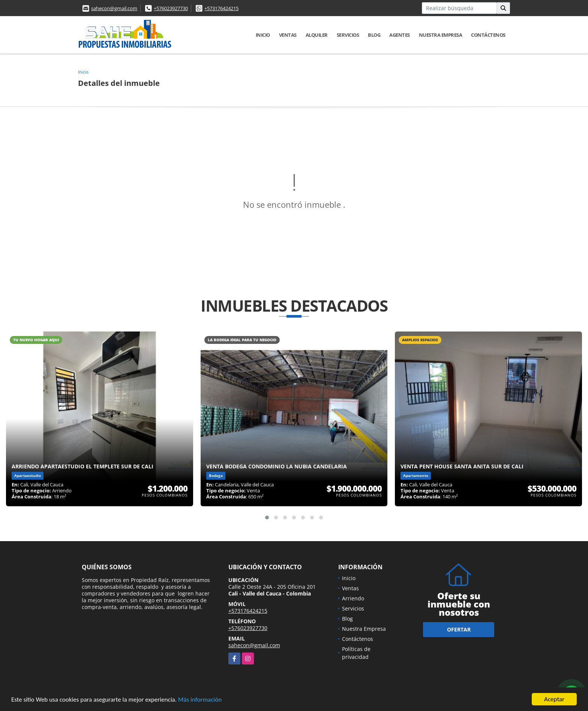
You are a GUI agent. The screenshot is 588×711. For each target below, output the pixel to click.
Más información (200, 700)
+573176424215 (221, 8)
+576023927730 (171, 8)
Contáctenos (488, 35)
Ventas (288, 35)
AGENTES (400, 35)
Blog (374, 35)
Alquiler (317, 35)
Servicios (348, 35)
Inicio (263, 35)
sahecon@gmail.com (114, 8)
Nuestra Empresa (441, 35)
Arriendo (353, 598)
